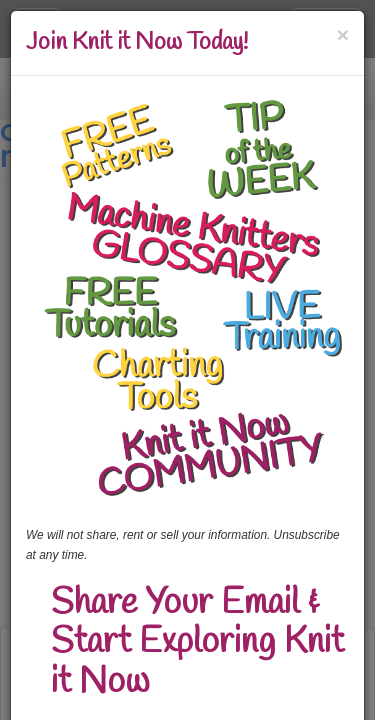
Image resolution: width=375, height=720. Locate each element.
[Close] (343, 34)
